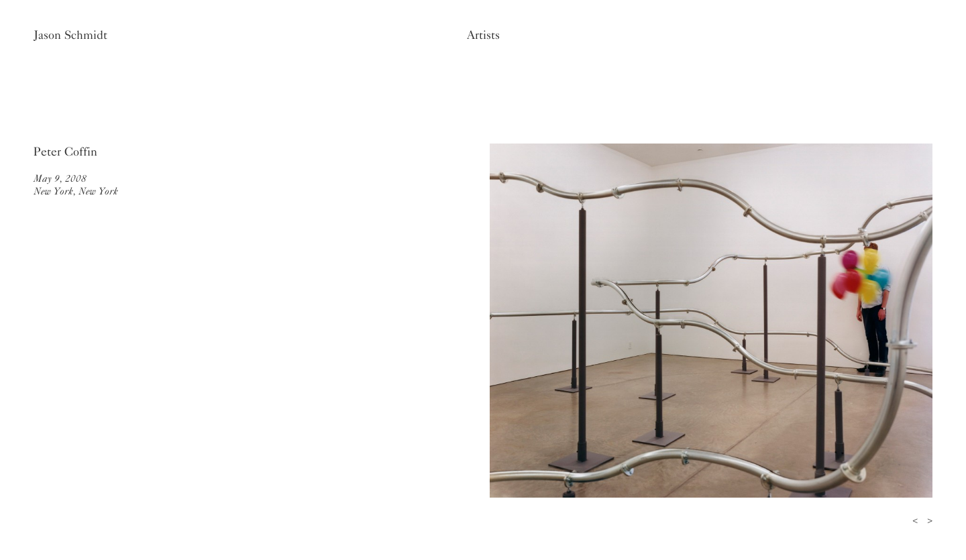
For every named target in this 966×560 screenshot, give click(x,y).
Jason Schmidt (70, 35)
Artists (483, 35)
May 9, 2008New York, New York (76, 185)
